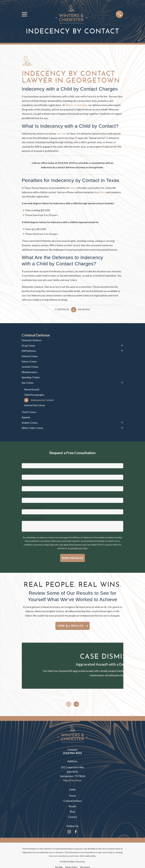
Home (72, 796)
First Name (28, 461)
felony (73, 188)
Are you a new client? (33, 507)
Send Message (72, 558)
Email (24, 495)
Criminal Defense (72, 801)
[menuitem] (72, 340)
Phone (25, 484)
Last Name (27, 472)
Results (72, 806)
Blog (72, 812)
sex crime (62, 134)
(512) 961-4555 (72, 753)
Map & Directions (72, 780)
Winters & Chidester (76, 105)
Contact (72, 817)
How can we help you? (33, 518)
